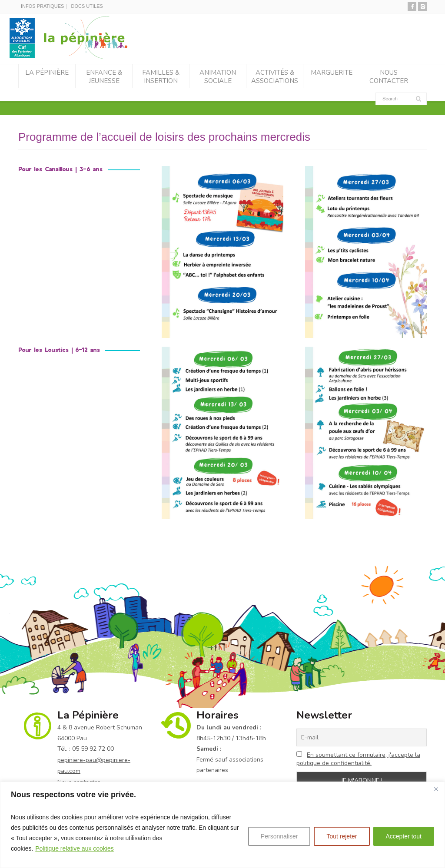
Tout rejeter (342, 836)
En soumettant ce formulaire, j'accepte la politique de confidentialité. (358, 759)
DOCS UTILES (87, 6)
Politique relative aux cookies (75, 848)
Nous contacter (389, 77)
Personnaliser (279, 836)
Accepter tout (404, 836)
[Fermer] (436, 789)
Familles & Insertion (161, 77)
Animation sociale (218, 77)
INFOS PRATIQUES (42, 6)
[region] (222, 825)
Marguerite (332, 73)
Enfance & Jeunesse (104, 77)
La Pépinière (47, 73)
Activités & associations (275, 77)
